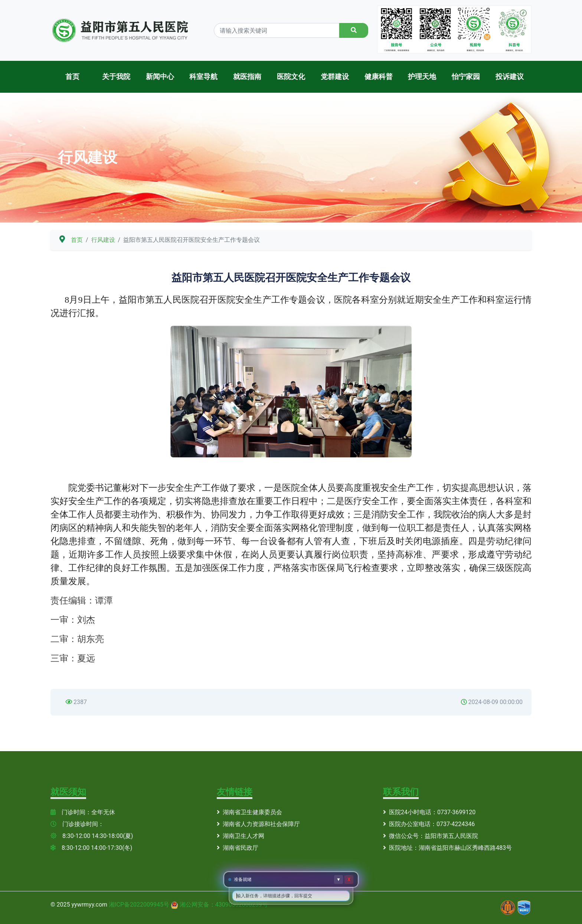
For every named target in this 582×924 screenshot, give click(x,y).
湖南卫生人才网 (241, 836)
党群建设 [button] (335, 77)
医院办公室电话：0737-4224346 (429, 824)
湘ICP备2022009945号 (139, 905)
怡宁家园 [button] (466, 77)
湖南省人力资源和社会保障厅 (258, 824)
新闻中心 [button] (160, 77)
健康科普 (379, 77)
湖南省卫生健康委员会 (249, 812)
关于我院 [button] (116, 77)
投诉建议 (510, 77)
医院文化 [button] (291, 77)
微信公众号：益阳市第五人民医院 (431, 836)
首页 (72, 77)
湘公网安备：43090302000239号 (224, 905)
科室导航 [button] (203, 77)
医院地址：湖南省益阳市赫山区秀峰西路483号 (447, 848)
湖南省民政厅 (238, 848)
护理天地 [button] (422, 77)
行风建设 (103, 240)
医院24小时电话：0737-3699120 (429, 812)
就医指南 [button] (247, 77)
